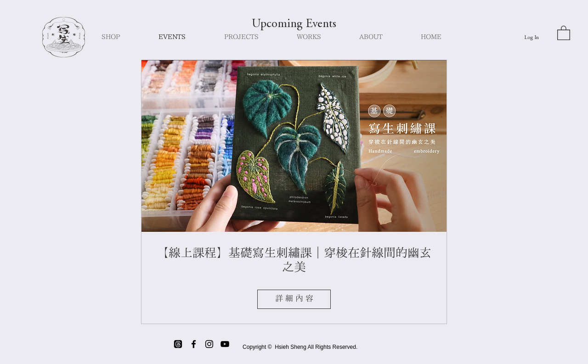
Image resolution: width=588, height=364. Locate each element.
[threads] (178, 344)
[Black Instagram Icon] (209, 344)
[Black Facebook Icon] (194, 344)
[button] (564, 32)
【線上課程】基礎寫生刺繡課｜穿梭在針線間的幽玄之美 (294, 260)
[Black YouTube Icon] (225, 344)
